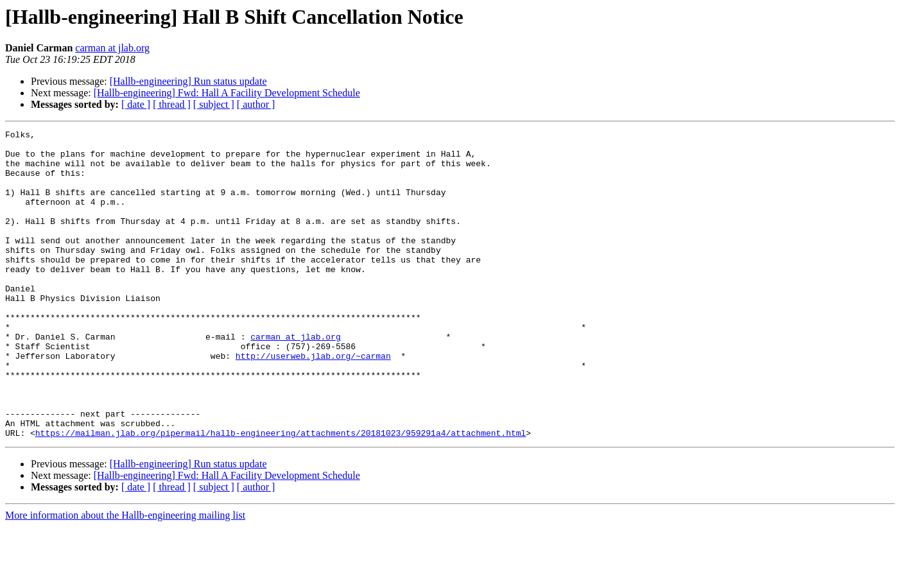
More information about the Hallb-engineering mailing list (125, 577)
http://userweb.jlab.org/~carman (313, 402)
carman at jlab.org (112, 48)
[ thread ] (172, 104)
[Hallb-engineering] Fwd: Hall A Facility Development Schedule (227, 93)
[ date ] (136, 104)
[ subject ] (214, 104)
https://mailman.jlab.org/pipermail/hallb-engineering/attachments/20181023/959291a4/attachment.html (281, 494)
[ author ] (256, 104)
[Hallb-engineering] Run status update (188, 81)
